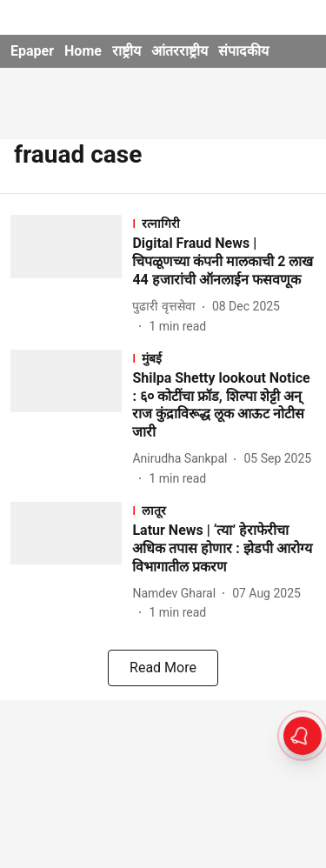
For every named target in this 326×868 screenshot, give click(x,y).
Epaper (32, 51)
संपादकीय (243, 51)
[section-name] (224, 223)
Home (83, 51)
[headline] (224, 262)
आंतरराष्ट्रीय (180, 51)
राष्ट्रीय (126, 51)
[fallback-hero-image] (71, 275)
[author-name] (167, 307)
